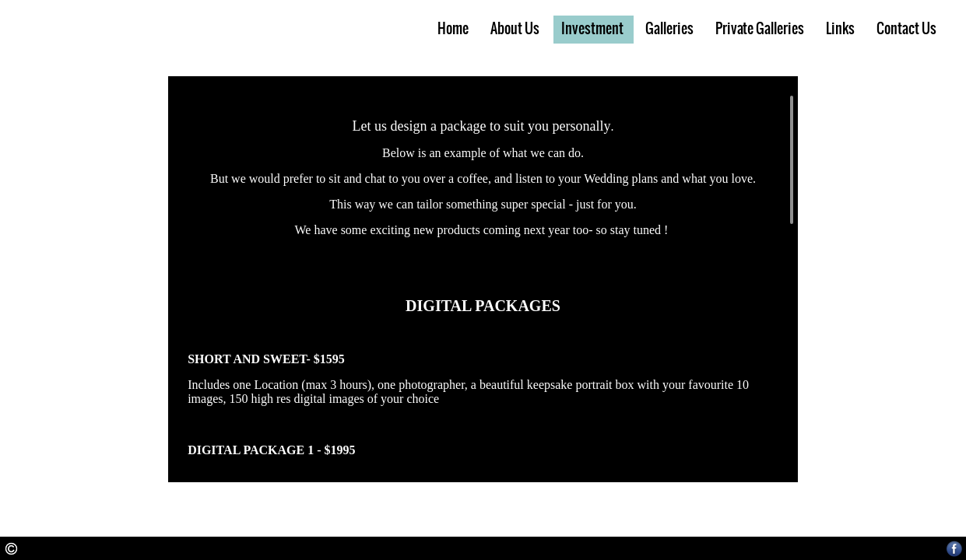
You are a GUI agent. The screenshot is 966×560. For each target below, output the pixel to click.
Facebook (955, 549)
